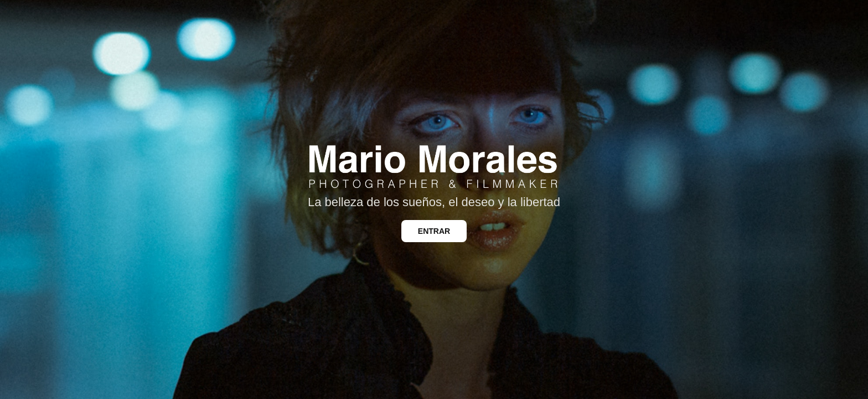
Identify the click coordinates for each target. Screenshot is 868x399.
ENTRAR (434, 231)
